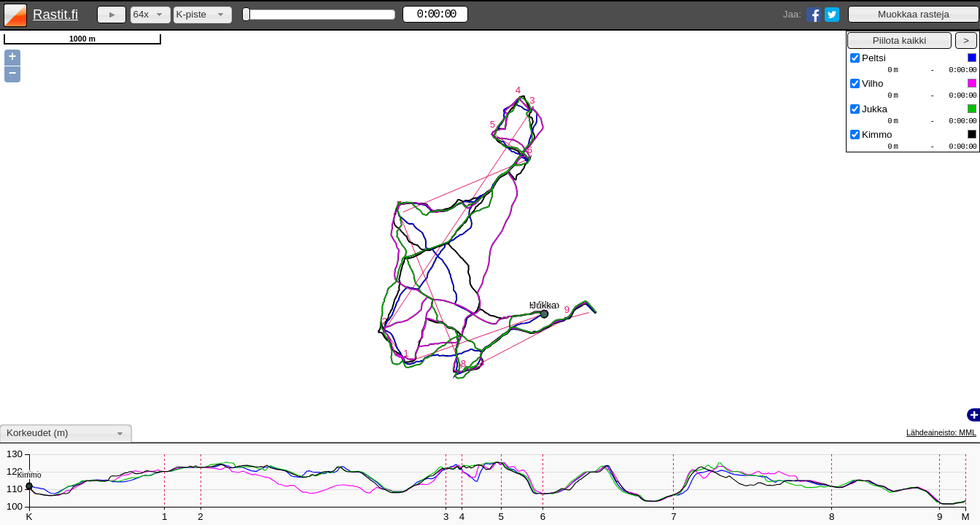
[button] (914, 14)
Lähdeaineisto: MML (941, 432)
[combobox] (151, 15)
